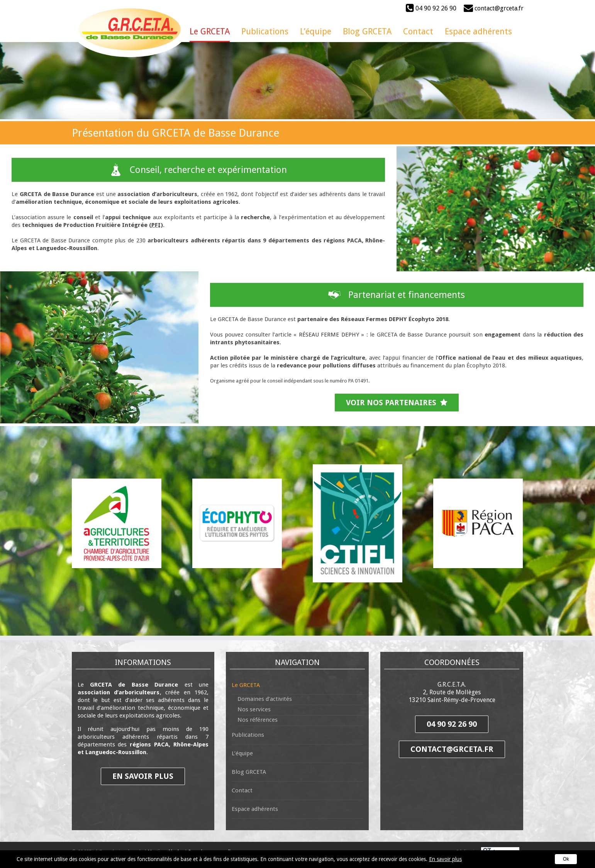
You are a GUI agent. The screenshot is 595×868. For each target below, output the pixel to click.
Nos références (258, 720)
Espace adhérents (255, 809)
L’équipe (242, 753)
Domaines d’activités (265, 699)
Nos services (254, 709)
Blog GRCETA (249, 772)
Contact (242, 790)
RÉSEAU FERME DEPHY (329, 335)
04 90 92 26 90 (431, 8)
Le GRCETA (246, 685)
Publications (248, 735)
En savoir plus (445, 859)
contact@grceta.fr (494, 8)
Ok (566, 859)
